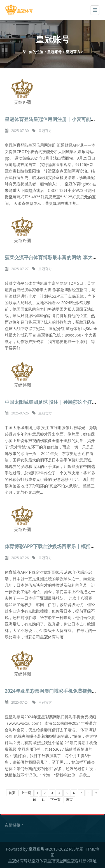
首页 (12, 793)
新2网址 (90, 861)
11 (43, 800)
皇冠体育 (39, 861)
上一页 (26, 793)
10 (34, 800)
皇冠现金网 (57, 861)
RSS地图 (76, 849)
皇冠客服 (75, 861)
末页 (69, 800)
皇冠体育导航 (20, 861)
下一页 (55, 800)
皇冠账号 (54, 52)
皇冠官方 (73, 52)
